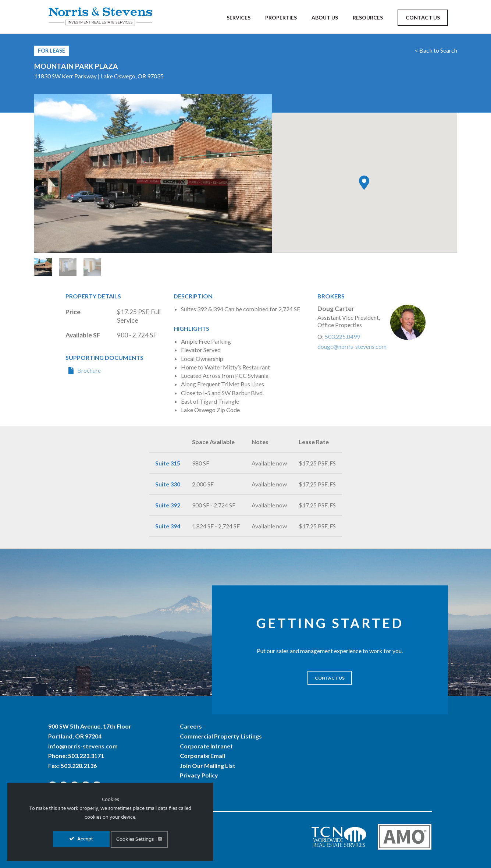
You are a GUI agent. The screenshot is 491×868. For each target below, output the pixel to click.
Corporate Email (202, 756)
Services (239, 17)
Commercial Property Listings (221, 736)
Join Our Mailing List (208, 766)
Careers (191, 726)
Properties (281, 17)
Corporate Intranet (206, 746)
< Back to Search (436, 50)
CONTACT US (330, 678)
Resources (368, 17)
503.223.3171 (86, 756)
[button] (364, 183)
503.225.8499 (342, 336)
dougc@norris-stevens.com (352, 346)
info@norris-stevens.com (83, 746)
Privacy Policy (199, 775)
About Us (325, 17)
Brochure (89, 370)
